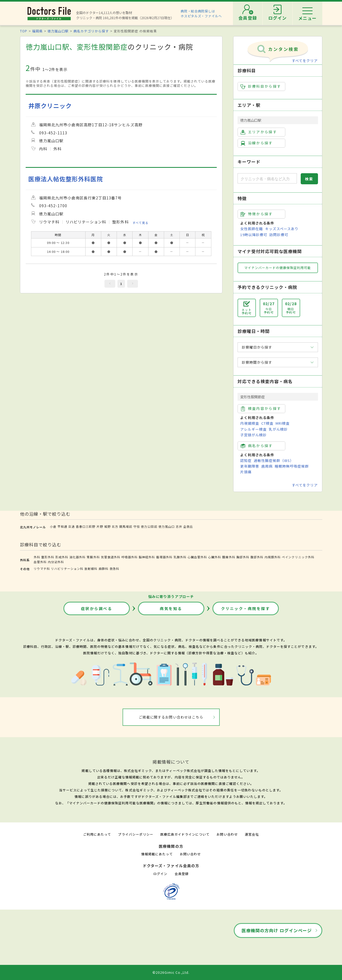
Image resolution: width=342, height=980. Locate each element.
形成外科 (62, 557)
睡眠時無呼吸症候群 (292, 466)
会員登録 (182, 874)
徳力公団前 (149, 526)
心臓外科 (215, 557)
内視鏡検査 (250, 423)
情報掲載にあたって (157, 854)
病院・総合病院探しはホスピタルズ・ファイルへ (201, 13)
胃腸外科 (93, 557)
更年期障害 (250, 466)
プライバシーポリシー (136, 834)
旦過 (72, 526)
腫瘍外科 (229, 557)
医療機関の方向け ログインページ (277, 930)
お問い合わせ (227, 834)
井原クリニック (50, 106)
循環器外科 (164, 557)
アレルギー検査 (253, 429)
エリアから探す (259, 132)
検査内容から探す (261, 409)
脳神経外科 (147, 557)
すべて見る (140, 222)
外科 (37, 557)
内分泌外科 (56, 562)
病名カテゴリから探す (91, 31)
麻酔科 (104, 569)
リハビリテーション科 (67, 569)
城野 (107, 526)
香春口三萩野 (86, 526)
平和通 (62, 526)
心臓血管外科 (197, 557)
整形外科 (48, 557)
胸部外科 (243, 557)
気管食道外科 (111, 557)
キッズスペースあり (282, 229)
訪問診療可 (279, 235)
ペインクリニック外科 (298, 557)
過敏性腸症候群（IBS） (274, 460)
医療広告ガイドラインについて (185, 834)
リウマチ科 (42, 569)
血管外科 (40, 562)
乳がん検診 (278, 429)
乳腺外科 (180, 557)
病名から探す (257, 446)
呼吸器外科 (130, 557)
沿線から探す (257, 143)
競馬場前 (126, 526)
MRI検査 (283, 423)
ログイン (160, 874)
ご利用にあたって (97, 834)
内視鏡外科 (273, 557)
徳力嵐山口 (167, 526)
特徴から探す (257, 214)
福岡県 (37, 31)
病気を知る (171, 608)
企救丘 (188, 526)
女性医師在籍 (252, 229)
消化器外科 (77, 557)
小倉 (53, 526)
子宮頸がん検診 (253, 435)
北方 (115, 526)
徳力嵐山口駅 (58, 31)
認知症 (246, 460)
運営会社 (252, 834)
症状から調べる (97, 608)
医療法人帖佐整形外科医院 (66, 179)
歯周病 (267, 466)
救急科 (114, 569)
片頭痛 (246, 472)
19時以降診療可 (254, 235)
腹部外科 (257, 557)
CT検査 (267, 423)
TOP (24, 31)
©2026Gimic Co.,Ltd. (171, 972)
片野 (100, 526)
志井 (179, 526)
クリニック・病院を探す (246, 608)
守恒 (137, 526)
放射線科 (91, 569)
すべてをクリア (305, 61)
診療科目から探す (261, 86)
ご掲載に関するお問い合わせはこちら (171, 717)
